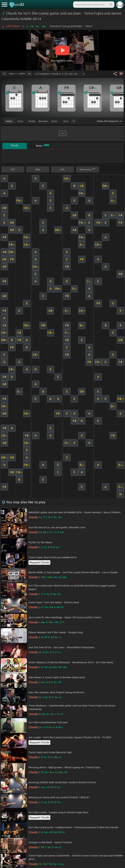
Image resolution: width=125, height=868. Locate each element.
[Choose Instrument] (74, 121)
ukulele (32, 121)
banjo (55, 121)
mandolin (43, 121)
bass (66, 121)
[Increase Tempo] (29, 74)
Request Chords (39, 562)
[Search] (111, 5)
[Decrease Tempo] (4, 74)
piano (20, 121)
